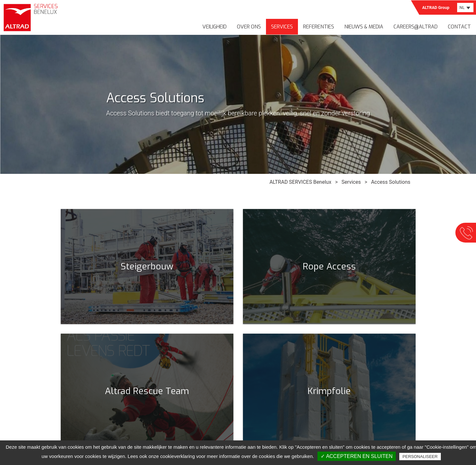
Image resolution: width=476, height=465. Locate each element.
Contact (459, 27)
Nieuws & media (364, 27)
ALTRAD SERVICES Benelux (300, 182)
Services (282, 27)
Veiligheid (215, 27)
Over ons (249, 27)
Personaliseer (420, 457)
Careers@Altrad (416, 27)
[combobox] (465, 8)
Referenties (319, 27)
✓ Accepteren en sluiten (357, 456)
